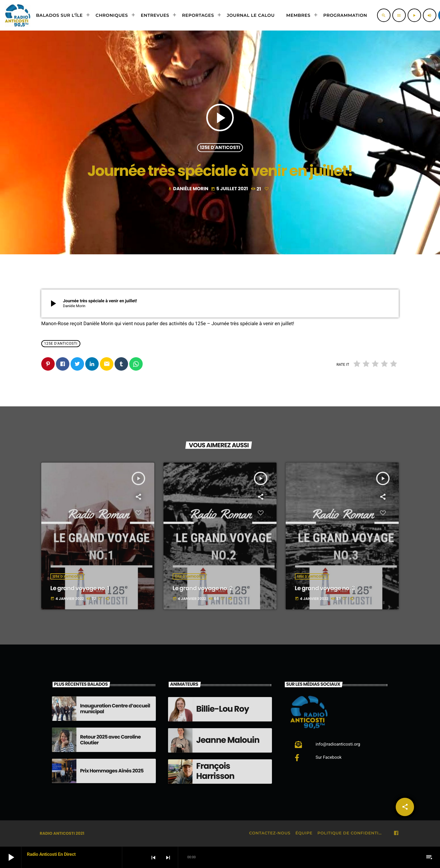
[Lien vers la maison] (18, 15)
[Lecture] (414, 15)
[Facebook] (396, 833)
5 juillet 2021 (230, 189)
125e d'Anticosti (220, 148)
